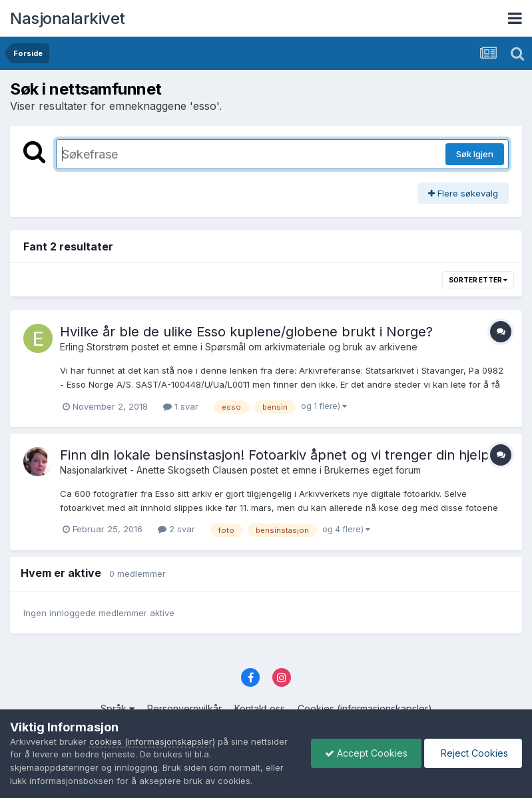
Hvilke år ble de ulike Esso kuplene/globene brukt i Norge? (246, 332)
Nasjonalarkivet (68, 18)
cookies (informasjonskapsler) (152, 741)
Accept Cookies (366, 753)
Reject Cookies (473, 753)
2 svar (176, 529)
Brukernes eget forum (373, 470)
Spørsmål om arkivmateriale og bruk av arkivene (311, 347)
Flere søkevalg (463, 193)
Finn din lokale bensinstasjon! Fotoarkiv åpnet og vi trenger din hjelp (275, 455)
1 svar (181, 406)
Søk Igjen (475, 154)
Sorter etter (478, 280)
